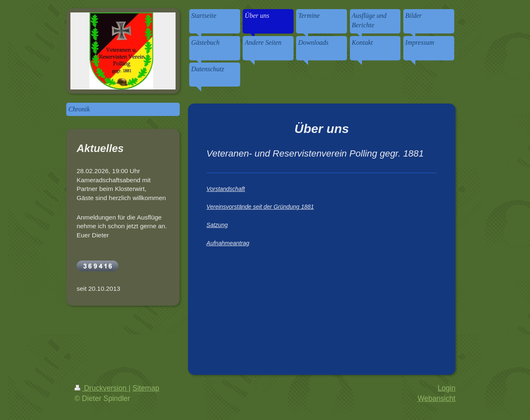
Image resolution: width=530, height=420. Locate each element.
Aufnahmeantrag (228, 243)
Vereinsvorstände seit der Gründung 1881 (260, 207)
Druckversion (101, 388)
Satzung (217, 225)
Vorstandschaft (226, 189)
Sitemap (146, 388)
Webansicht (436, 398)
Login (447, 388)
